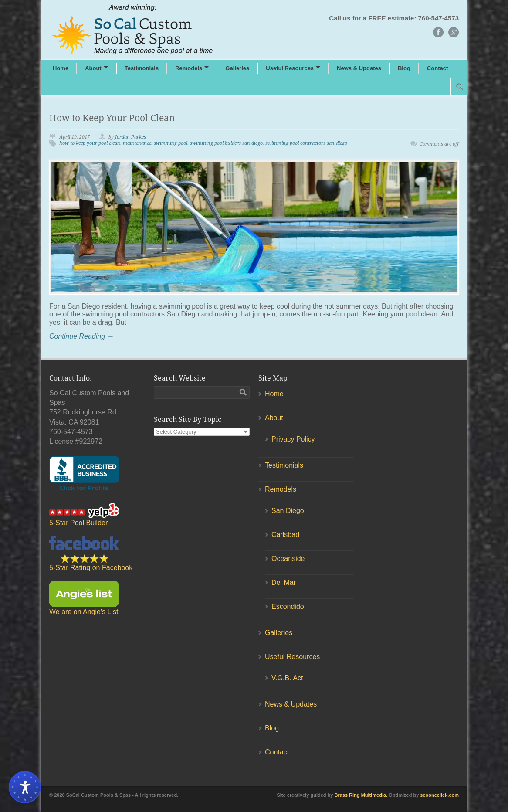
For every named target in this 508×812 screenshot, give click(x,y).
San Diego (288, 511)
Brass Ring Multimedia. (361, 795)
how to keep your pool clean (90, 143)
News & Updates (359, 68)
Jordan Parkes (130, 137)
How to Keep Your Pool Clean (112, 118)
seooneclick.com (439, 795)
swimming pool (171, 143)
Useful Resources (290, 68)
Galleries (237, 68)
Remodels (189, 68)
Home (61, 68)
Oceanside (288, 559)
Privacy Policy (293, 439)
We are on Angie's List (84, 598)
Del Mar (284, 583)
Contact (437, 68)
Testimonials (142, 68)
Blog (404, 68)
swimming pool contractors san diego (306, 143)
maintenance (137, 143)
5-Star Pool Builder (84, 515)
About (93, 68)
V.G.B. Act (287, 678)
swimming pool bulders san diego (226, 143)
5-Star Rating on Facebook (91, 554)
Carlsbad (285, 535)
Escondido (288, 606)
